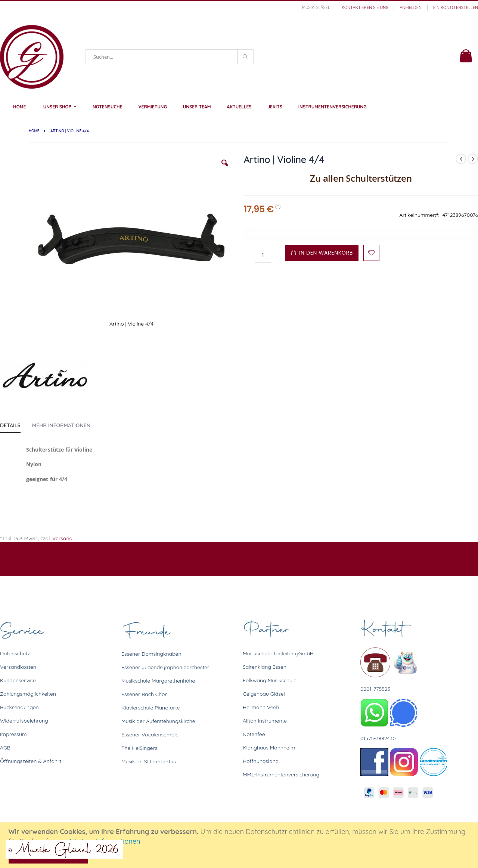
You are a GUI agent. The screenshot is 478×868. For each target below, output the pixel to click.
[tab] (16, 424)
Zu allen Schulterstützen (361, 178)
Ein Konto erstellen (456, 7)
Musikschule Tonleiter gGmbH (278, 653)
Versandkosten (18, 667)
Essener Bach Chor (144, 694)
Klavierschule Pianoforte (151, 708)
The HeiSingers (139, 748)
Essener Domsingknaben (151, 654)
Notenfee (254, 734)
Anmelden (411, 7)
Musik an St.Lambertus (149, 761)
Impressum (13, 734)
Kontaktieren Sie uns (365, 7)
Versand (62, 538)
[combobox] (170, 57)
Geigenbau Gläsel (264, 694)
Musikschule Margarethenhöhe (158, 681)
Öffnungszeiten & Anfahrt (31, 761)
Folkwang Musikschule (270, 680)
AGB (5, 748)
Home (34, 131)
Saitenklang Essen (265, 667)
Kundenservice (18, 680)
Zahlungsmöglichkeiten (28, 694)
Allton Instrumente (265, 721)
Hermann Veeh (261, 707)
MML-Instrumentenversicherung (281, 775)
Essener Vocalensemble (150, 735)
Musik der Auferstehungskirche (158, 721)
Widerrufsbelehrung (24, 721)
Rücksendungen (19, 707)
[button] (225, 169)
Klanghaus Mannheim (269, 748)
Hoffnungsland (261, 761)
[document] (240, 845)
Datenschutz (15, 653)
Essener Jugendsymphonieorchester (165, 667)
